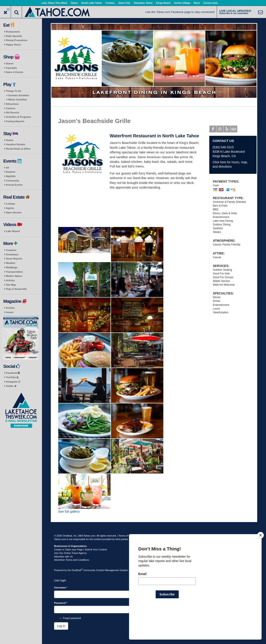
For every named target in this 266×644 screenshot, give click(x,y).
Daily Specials (14, 36)
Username (61, 588)
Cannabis (11, 68)
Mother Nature (14, 276)
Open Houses (14, 212)
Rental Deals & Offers (18, 149)
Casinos (11, 108)
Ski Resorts (13, 112)
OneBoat (77, 570)
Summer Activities (19, 95)
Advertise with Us (63, 557)
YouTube (12, 377)
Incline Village (182, 3)
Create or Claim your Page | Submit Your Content (80, 550)
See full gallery (69, 511)
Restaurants (13, 32)
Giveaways (12, 254)
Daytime (11, 172)
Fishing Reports (15, 121)
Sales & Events (15, 72)
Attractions (12, 104)
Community (13, 181)
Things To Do (14, 91)
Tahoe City (124, 3)
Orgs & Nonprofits (16, 289)
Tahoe (74, 3)
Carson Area (210, 3)
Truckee (110, 3)
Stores (10, 63)
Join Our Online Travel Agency (70, 553)
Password (61, 603)
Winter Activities (18, 100)
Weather (11, 263)
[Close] (261, 564)
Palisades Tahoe (143, 3)
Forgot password (72, 618)
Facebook (13, 373)
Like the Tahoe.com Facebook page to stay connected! (180, 12)
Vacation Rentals (16, 144)
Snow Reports (14, 259)
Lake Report (13, 231)
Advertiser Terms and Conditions (72, 560)
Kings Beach (163, 3)
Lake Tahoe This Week (54, 3)
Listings (11, 204)
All (7, 168)
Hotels (10, 140)
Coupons (11, 250)
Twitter (11, 386)
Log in (61, 626)
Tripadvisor (234, 130)
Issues (10, 312)
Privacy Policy (142, 536)
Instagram (13, 382)
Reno (197, 3)
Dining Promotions (17, 40)
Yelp (227, 130)
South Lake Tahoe (91, 3)
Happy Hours (13, 45)
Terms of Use (126, 536)
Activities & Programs (18, 117)
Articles (10, 280)
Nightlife (11, 176)
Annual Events (14, 185)
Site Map (11, 285)
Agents (10, 208)
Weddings (12, 267)
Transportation (14, 272)
